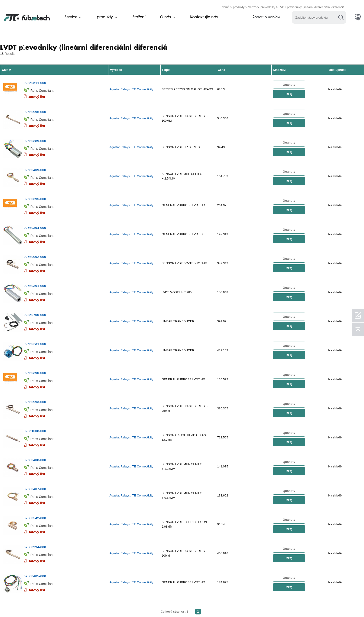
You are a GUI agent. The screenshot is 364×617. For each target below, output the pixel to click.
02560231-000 (35, 302)
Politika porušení (92, 604)
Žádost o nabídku (267, 16)
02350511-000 (35, 78)
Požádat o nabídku (130, 604)
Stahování (238, 604)
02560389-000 (35, 128)
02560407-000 (35, 426)
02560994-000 (35, 476)
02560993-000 (35, 351)
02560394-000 (35, 202)
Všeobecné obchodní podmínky (44, 604)
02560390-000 (35, 327)
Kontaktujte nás (204, 16)
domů (226, 5)
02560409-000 (35, 153)
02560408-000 (35, 401)
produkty (239, 5)
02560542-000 (35, 451)
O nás (165, 16)
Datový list (36, 92)
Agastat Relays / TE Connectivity (131, 86)
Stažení (139, 16)
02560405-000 (35, 501)
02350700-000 (35, 277)
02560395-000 (35, 178)
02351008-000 (35, 376)
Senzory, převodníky (262, 5)
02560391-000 (35, 252)
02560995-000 (35, 103)
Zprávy (215, 604)
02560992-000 (35, 227)
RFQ (289, 91)
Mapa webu (264, 604)
